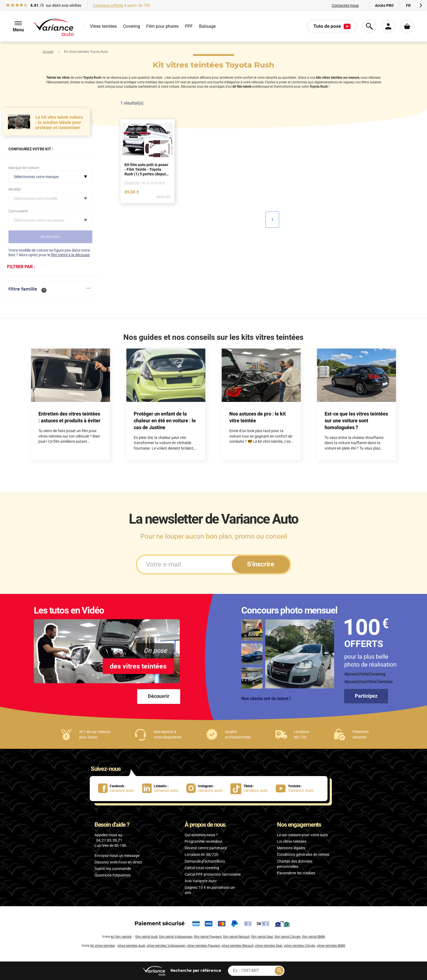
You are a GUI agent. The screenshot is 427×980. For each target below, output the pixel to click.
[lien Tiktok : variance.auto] (251, 788)
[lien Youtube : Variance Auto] (297, 788)
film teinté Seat (262, 937)
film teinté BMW (314, 937)
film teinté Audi (147, 937)
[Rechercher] (279, 971)
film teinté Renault (236, 937)
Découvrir (159, 696)
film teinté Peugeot (208, 937)
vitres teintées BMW (331, 946)
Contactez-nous (345, 5)
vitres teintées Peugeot (203, 946)
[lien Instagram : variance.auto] (208, 788)
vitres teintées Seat (269, 946)
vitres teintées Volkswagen (166, 946)
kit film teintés (121, 937)
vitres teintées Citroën (300, 946)
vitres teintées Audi (131, 946)
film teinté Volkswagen (176, 937)
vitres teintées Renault (237, 946)
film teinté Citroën (288, 937)
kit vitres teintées (103, 946)
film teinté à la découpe (70, 255)
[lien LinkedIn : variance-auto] (164, 788)
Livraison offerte (108, 5)
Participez (366, 696)
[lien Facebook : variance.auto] (120, 788)
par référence (196, 970)
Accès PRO (384, 5)
